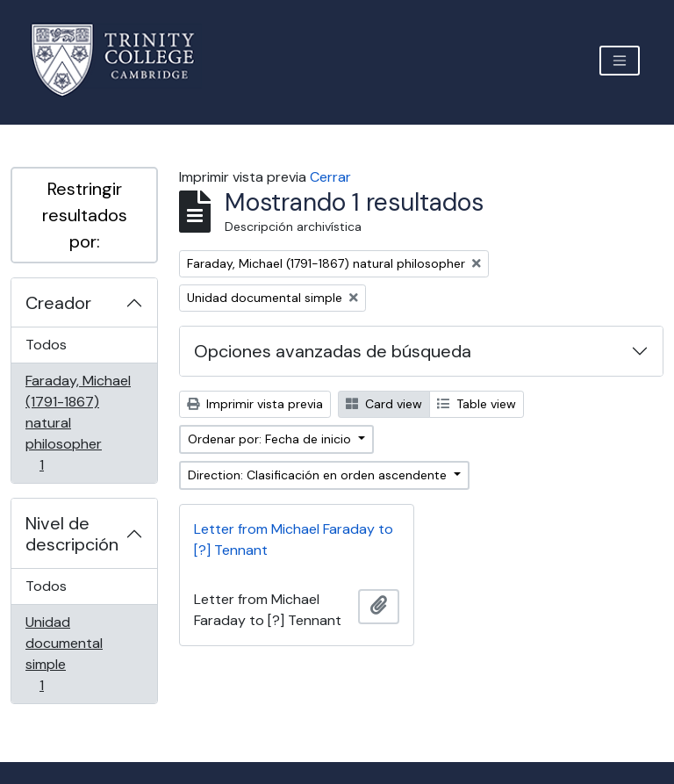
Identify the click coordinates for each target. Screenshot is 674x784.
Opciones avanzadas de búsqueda (333, 351)
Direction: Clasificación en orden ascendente (319, 475)
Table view (477, 404)
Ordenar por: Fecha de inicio (271, 439)
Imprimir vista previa (255, 404)
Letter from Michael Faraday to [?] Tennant (294, 539)
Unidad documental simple (66, 654)
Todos (46, 345)
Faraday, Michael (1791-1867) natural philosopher (78, 423)
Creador (58, 303)
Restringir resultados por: (85, 215)
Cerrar (330, 177)
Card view (384, 404)
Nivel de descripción (72, 534)
